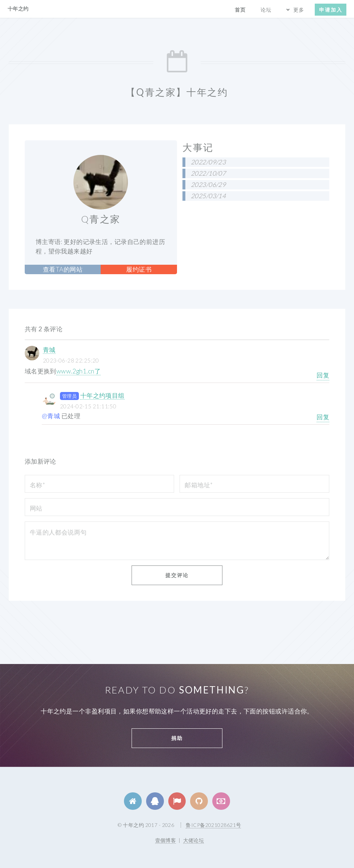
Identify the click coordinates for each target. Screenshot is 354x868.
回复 (323, 375)
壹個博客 (166, 840)
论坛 (266, 10)
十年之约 (18, 9)
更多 (299, 10)
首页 (240, 10)
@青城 (51, 416)
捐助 (177, 738)
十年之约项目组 (102, 395)
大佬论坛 (194, 840)
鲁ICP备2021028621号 (213, 825)
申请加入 (331, 10)
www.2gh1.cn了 (79, 371)
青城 (49, 350)
